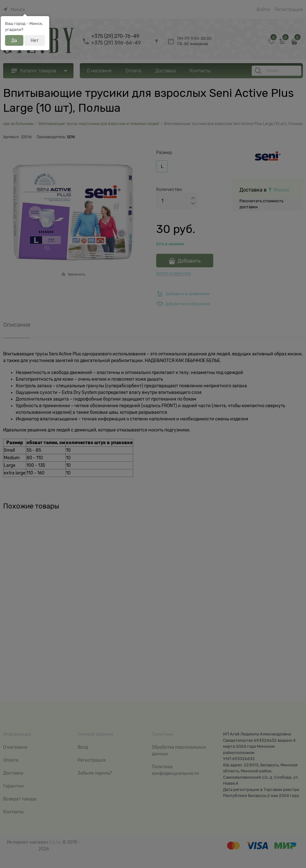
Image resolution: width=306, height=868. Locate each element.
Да (14, 40)
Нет (35, 40)
